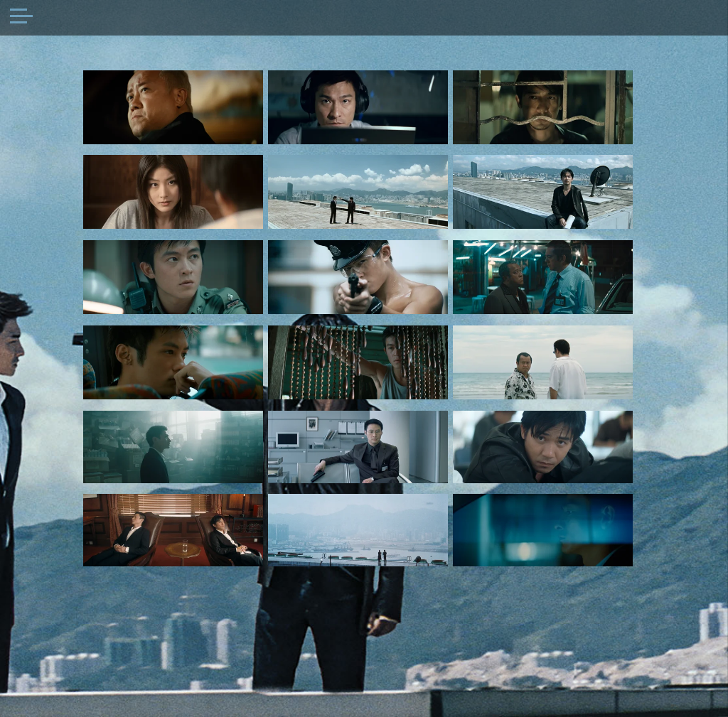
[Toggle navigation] (21, 18)
